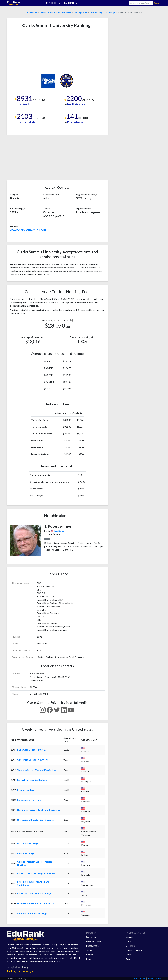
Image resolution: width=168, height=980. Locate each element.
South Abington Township (102, 12)
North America (48, 12)
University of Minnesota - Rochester (36, 903)
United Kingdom (134, 950)
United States (65, 12)
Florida (90, 955)
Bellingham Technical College (32, 780)
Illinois (89, 959)
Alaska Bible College (28, 843)
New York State (94, 941)
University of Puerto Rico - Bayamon (36, 820)
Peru (128, 959)
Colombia (131, 946)
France (129, 955)
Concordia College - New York (33, 760)
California (91, 937)
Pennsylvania (81, 12)
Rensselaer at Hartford (29, 800)
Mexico (130, 941)
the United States (29, 122)
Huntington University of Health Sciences (38, 810)
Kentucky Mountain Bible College (34, 893)
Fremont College (26, 790)
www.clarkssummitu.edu (28, 230)
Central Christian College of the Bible (36, 873)
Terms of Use (139, 978)
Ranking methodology (20, 971)
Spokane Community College (32, 913)
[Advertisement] (31, 51)
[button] (96, 195)
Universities (31, 12)
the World (24, 104)
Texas (89, 950)
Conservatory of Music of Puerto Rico (37, 770)
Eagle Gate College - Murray (32, 750)
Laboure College (26, 853)
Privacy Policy (155, 978)
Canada (130, 937)
